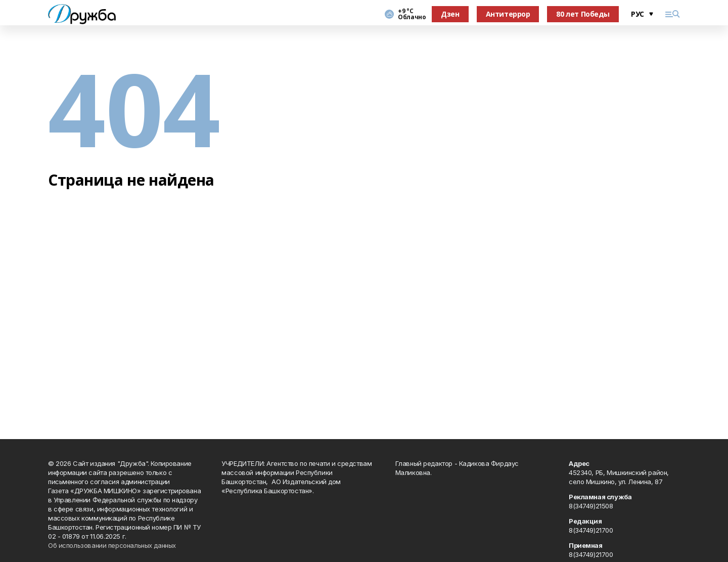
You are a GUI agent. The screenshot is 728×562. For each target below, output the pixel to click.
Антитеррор (508, 14)
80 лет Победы (583, 14)
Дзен (450, 14)
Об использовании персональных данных (112, 545)
